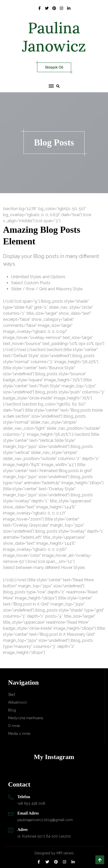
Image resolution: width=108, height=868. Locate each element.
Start (12, 695)
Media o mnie (19, 734)
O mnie (14, 726)
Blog (12, 710)
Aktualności (17, 702)
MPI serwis (65, 853)
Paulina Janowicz (54, 37)
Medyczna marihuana (25, 718)
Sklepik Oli (54, 67)
